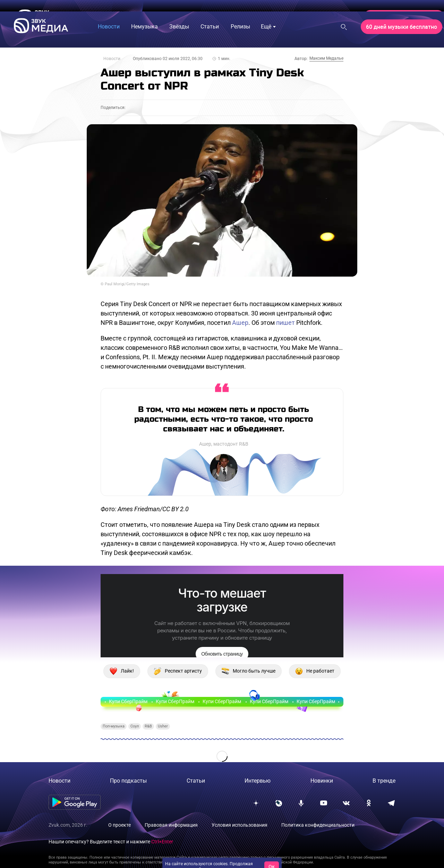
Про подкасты (128, 781)
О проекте (119, 825)
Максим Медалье (326, 58)
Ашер (240, 323)
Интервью (258, 781)
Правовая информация (171, 825)
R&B (148, 726)
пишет (285, 323)
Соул (135, 726)
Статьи (196, 781)
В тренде (384, 781)
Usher (163, 726)
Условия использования (240, 825)
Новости (112, 59)
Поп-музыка (114, 726)
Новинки (322, 781)
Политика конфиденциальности (318, 825)
